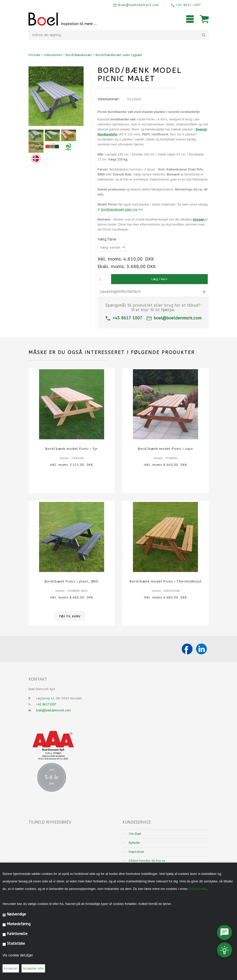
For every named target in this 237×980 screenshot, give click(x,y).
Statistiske (16, 944)
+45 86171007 (46, 704)
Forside (34, 55)
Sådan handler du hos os (147, 861)
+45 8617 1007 (188, 5)
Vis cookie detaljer (18, 955)
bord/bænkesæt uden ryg (119, 209)
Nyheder (134, 843)
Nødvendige (17, 914)
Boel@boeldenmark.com (138, 5)
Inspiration (136, 852)
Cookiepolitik (198, 889)
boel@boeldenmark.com (174, 318)
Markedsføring (19, 924)
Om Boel (135, 834)
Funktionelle (17, 934)
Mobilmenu (190, 19)
